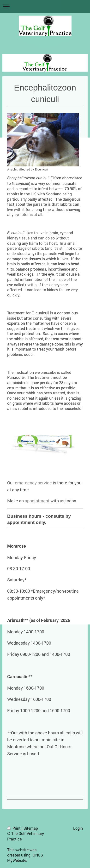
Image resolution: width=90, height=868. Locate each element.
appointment (37, 501)
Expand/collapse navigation (45, 6)
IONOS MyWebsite (25, 858)
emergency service (33, 483)
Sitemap (31, 828)
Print (14, 828)
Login (78, 828)
